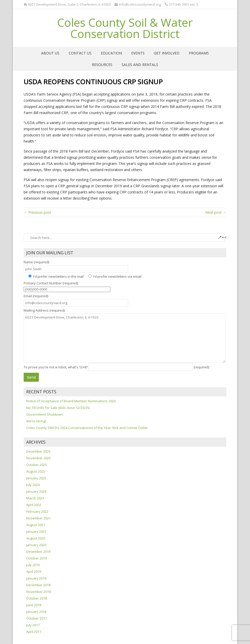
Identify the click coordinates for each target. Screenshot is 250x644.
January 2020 (36, 545)
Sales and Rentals (140, 65)
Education (111, 53)
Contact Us (80, 53)
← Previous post (37, 212)
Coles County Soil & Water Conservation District (125, 28)
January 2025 (36, 478)
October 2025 (37, 465)
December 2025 (38, 451)
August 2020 (36, 538)
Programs (199, 53)
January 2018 (36, 612)
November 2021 (38, 518)
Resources (102, 65)
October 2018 (37, 598)
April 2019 (34, 572)
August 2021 (36, 525)
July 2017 (33, 625)
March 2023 (35, 498)
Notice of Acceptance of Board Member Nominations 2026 (71, 401)
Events (138, 53)
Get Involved (167, 53)
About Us (50, 53)
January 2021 (36, 531)
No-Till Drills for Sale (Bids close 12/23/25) (58, 408)
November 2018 (38, 592)
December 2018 (38, 585)
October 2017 (37, 618)
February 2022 (37, 511)
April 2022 (34, 505)
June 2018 (34, 605)
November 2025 (38, 458)
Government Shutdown (44, 414)
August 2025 (36, 471)
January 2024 (36, 491)
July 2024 (33, 485)
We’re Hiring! (36, 421)
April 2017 (34, 632)
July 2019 (33, 565)
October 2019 (37, 558)
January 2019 (36, 578)
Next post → (216, 212)
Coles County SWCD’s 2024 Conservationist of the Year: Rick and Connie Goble (87, 428)
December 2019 (38, 552)
